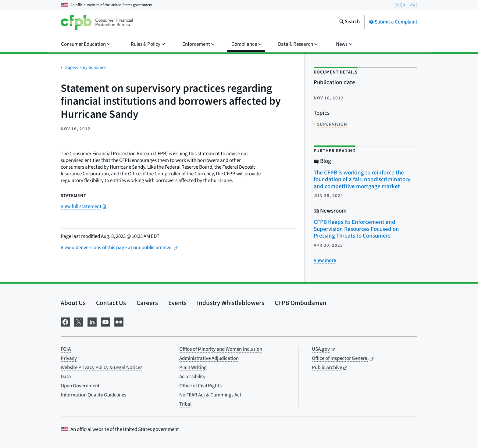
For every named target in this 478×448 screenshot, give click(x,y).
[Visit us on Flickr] (119, 321)
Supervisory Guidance (86, 68)
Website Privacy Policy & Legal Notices (102, 367)
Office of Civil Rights (200, 386)
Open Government (80, 386)
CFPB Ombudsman (301, 303)
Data (66, 377)
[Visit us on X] (79, 321)
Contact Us (111, 303)
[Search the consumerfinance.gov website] (349, 22)
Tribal (185, 404)
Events (177, 303)
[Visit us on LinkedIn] (92, 321)
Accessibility (192, 377)
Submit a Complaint (393, 22)
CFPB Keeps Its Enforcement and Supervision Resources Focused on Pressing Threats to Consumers (356, 229)
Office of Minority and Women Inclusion (221, 349)
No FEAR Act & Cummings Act (210, 395)
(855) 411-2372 (406, 5)
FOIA (66, 349)
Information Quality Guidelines (93, 395)
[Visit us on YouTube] (105, 321)
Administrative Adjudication (209, 358)
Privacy (69, 358)
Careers (147, 303)
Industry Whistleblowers (231, 303)
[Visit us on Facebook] (65, 321)
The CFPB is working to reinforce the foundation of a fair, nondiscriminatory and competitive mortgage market (362, 180)
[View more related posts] (325, 260)
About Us (73, 303)
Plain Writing (193, 367)
